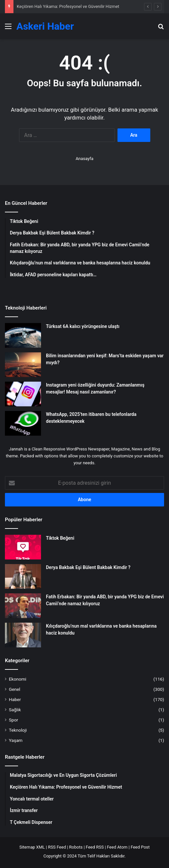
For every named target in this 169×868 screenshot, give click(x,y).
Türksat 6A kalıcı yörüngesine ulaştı (83, 326)
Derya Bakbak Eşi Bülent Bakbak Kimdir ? (88, 567)
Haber (15, 699)
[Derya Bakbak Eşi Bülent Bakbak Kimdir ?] (23, 576)
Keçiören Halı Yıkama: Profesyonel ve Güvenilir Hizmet (68, 6)
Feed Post (140, 847)
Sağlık (15, 710)
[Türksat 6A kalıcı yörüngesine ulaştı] (23, 335)
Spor (13, 720)
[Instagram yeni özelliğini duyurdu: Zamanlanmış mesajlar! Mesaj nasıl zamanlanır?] (23, 394)
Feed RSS (95, 847)
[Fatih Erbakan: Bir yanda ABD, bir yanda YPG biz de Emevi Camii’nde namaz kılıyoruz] (23, 606)
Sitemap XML (32, 847)
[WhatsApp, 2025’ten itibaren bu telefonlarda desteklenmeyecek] (23, 423)
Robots (76, 847)
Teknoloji (18, 730)
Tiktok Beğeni (60, 538)
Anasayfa (84, 159)
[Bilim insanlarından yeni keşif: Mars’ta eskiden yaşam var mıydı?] (23, 365)
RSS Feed (57, 847)
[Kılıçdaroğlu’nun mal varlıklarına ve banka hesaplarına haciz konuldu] (23, 635)
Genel (15, 689)
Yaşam (16, 740)
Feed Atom (117, 847)
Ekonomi (18, 679)
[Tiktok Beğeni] (23, 547)
